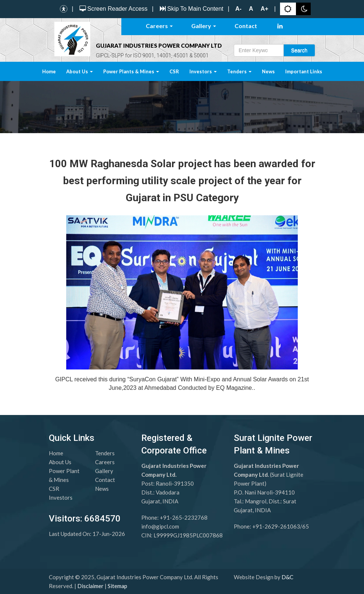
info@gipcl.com (160, 526)
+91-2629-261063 (276, 526)
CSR (174, 71)
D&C (287, 577)
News (268, 71)
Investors (203, 71)
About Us (80, 71)
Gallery (204, 26)
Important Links (304, 71)
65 (306, 526)
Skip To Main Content (191, 9)
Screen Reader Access (113, 9)
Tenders (239, 71)
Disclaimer (90, 586)
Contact (246, 26)
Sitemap (117, 586)
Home (49, 71)
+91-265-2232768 (184, 517)
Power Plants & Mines (131, 71)
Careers (159, 26)
